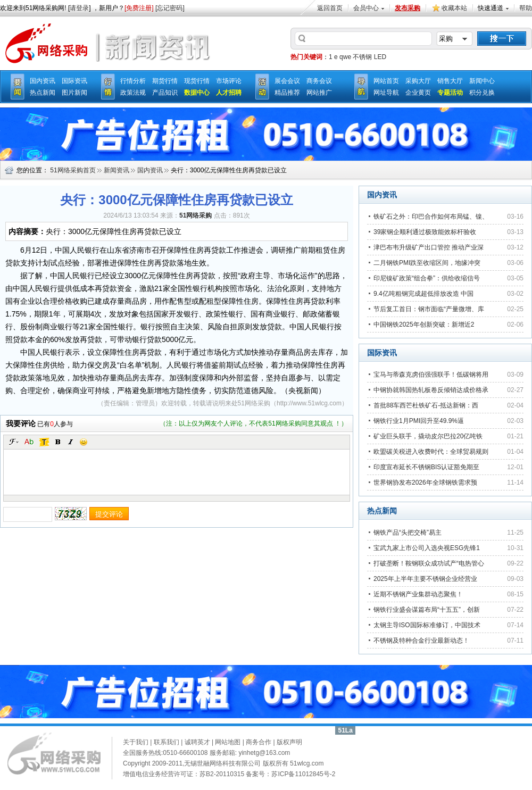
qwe (345, 57)
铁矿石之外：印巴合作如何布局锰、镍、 (431, 217)
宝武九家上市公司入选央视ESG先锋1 (427, 548)
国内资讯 (43, 81)
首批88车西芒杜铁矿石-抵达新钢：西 (426, 405)
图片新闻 (74, 93)
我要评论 (21, 423)
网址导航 (386, 93)
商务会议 (319, 81)
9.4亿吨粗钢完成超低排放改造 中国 (423, 294)
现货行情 (197, 81)
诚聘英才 (197, 742)
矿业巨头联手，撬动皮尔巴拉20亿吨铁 (428, 436)
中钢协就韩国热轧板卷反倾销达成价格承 (431, 390)
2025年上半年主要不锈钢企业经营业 (425, 579)
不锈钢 (362, 57)
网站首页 (386, 81)
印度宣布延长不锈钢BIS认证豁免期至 (426, 467)
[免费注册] (139, 8)
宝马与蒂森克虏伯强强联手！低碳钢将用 (431, 375)
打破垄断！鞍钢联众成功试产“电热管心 (429, 563)
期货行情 (165, 81)
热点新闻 (43, 93)
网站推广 (319, 93)
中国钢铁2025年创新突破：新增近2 (424, 325)
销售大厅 (450, 81)
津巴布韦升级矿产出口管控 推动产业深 (429, 247)
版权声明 (289, 742)
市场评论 (229, 81)
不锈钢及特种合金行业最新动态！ (421, 641)
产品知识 (165, 93)
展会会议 (287, 81)
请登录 (79, 8)
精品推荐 (287, 93)
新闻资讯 (117, 170)
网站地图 (228, 742)
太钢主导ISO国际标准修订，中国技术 (427, 625)
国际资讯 (74, 81)
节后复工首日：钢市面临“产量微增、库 (429, 309)
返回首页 (330, 8)
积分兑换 (482, 93)
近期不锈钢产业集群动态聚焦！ (418, 594)
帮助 (526, 8)
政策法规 (133, 93)
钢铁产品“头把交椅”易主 (408, 533)
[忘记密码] (170, 8)
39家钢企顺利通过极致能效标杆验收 (425, 232)
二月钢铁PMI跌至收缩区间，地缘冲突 (427, 263)
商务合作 (259, 742)
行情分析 (133, 81)
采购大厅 (418, 81)
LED (380, 57)
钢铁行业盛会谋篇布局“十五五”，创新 (427, 610)
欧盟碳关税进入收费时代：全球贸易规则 (431, 452)
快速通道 (491, 8)
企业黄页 (418, 93)
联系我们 (167, 742)
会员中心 (366, 8)
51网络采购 (254, 403)
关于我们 (136, 742)
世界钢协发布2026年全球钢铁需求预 (425, 483)
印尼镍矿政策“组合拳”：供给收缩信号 (427, 278)
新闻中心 (482, 81)
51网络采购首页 (73, 170)
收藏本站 (454, 8)
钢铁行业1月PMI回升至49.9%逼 (419, 421)
